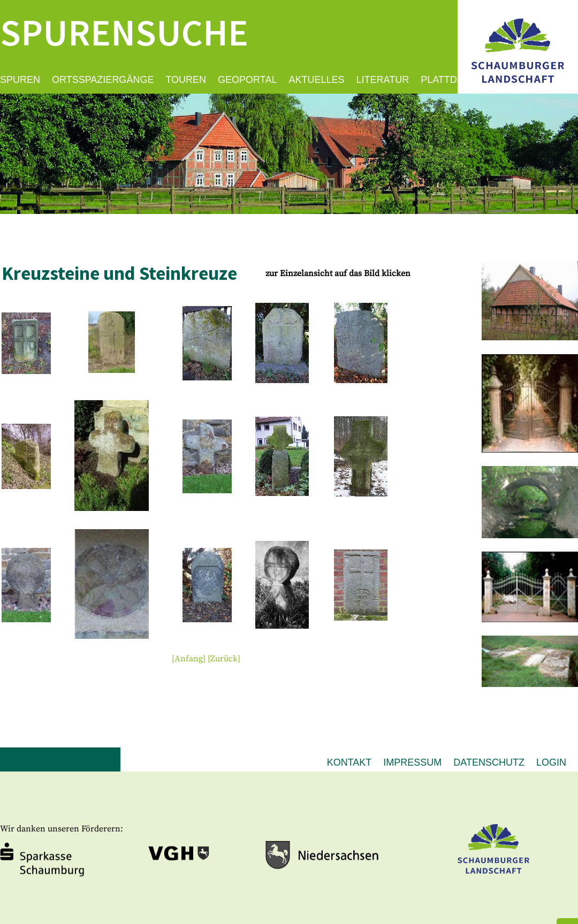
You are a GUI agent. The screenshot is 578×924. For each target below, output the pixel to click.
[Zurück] (224, 659)
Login (551, 762)
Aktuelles (316, 80)
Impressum (412, 762)
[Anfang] (189, 659)
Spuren (20, 80)
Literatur (383, 80)
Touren (186, 80)
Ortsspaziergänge (103, 80)
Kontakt (349, 762)
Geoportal (247, 80)
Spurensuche (124, 32)
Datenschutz (489, 762)
